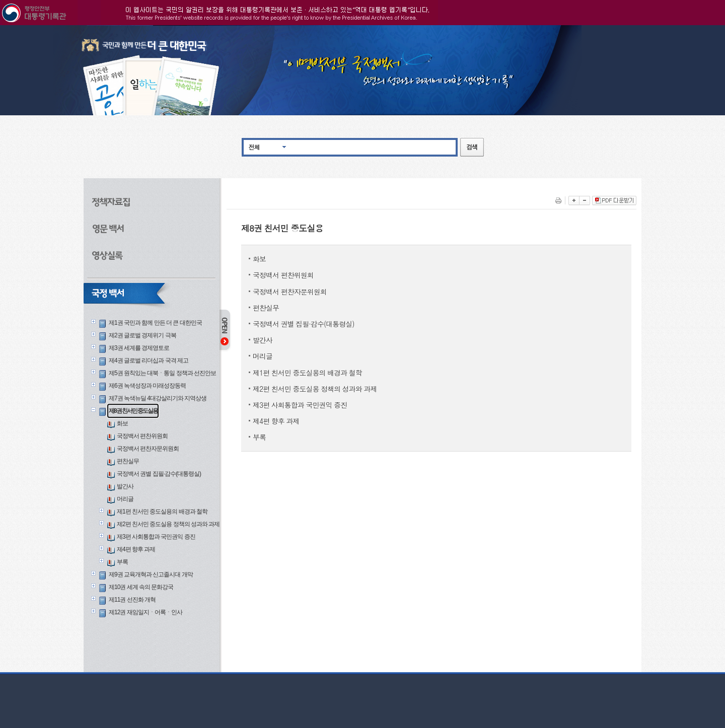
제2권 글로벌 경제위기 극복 (142, 335)
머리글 (125, 499)
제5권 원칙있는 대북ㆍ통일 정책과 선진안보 (162, 373)
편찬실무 (128, 461)
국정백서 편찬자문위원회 (148, 449)
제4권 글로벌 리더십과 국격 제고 (149, 360)
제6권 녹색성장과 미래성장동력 (147, 386)
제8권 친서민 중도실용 (133, 411)
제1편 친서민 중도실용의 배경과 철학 (162, 512)
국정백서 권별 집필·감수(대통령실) (159, 474)
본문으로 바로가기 (0, 25)
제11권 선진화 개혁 (132, 600)
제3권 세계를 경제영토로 (139, 348)
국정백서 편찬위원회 (142, 436)
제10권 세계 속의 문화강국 (141, 587)
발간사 (125, 486)
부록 (122, 562)
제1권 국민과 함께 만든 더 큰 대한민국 (155, 323)
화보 (122, 423)
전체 (254, 147)
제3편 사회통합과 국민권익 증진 (156, 537)
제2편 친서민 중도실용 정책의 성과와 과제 (168, 524)
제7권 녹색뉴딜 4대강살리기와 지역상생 (158, 398)
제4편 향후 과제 (136, 549)
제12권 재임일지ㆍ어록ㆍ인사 (146, 612)
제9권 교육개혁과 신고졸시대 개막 (151, 574)
